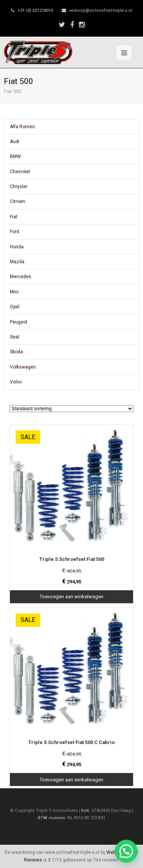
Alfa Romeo (22, 127)
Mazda (17, 262)
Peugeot (19, 322)
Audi (15, 142)
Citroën (18, 201)
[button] (126, 851)
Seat (15, 337)
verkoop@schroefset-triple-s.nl (101, 10)
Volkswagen (23, 367)
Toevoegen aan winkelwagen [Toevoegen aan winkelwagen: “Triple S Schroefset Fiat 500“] (71, 597)
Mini (14, 292)
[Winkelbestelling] (71, 409)
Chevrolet (20, 172)
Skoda (16, 352)
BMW (15, 156)
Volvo (16, 382)
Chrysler (19, 187)
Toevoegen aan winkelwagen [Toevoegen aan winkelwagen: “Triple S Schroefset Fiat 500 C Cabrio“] (71, 780)
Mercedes (21, 277)
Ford (14, 232)
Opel (15, 307)
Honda (17, 247)
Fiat (14, 217)
